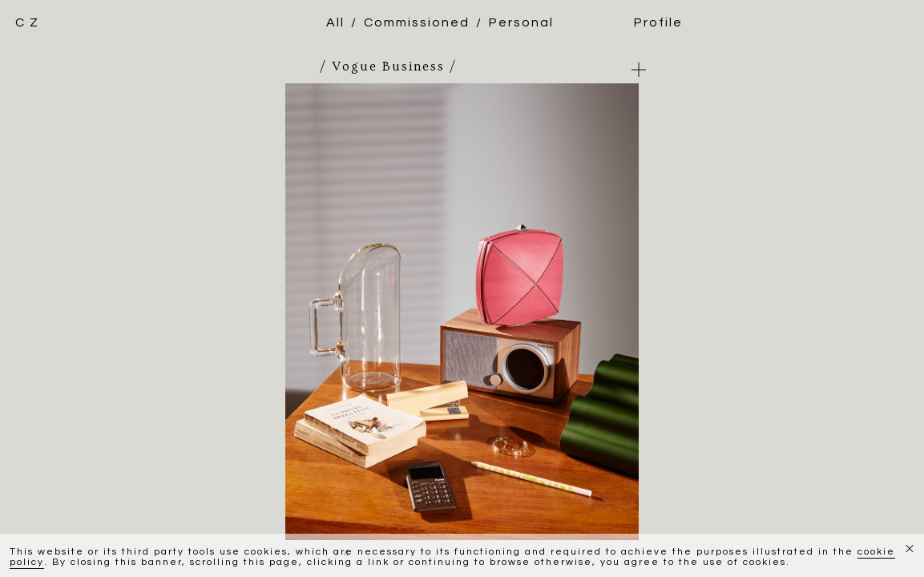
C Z (27, 22)
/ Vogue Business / (388, 67)
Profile (658, 22)
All (335, 22)
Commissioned (417, 22)
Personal (521, 22)
